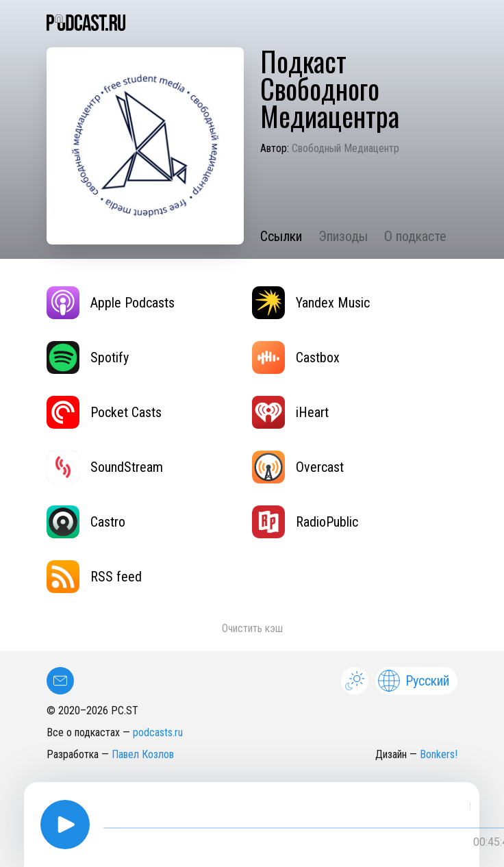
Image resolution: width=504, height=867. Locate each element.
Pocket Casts (104, 412)
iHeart (290, 412)
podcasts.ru (158, 732)
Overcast (298, 467)
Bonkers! (439, 754)
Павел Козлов (143, 754)
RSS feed (94, 577)
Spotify (88, 357)
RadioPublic (305, 522)
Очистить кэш (252, 628)
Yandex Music (311, 303)
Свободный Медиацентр (345, 148)
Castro (86, 522)
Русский (414, 681)
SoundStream (105, 467)
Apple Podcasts (111, 303)
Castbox (296, 357)
